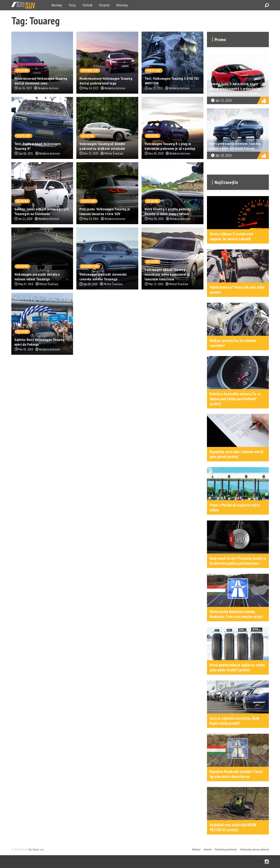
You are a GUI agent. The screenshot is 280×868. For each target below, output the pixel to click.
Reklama (196, 849)
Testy (72, 5)
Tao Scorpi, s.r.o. (36, 849)
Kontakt (207, 849)
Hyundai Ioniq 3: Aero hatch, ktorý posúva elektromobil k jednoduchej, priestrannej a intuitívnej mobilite (235, 89)
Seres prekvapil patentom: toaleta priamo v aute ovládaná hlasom (235, 146)
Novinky (57, 5)
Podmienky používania (226, 849)
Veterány (122, 5)
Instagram (267, 862)
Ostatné (104, 5)
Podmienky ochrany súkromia (254, 849)
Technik (87, 5)
